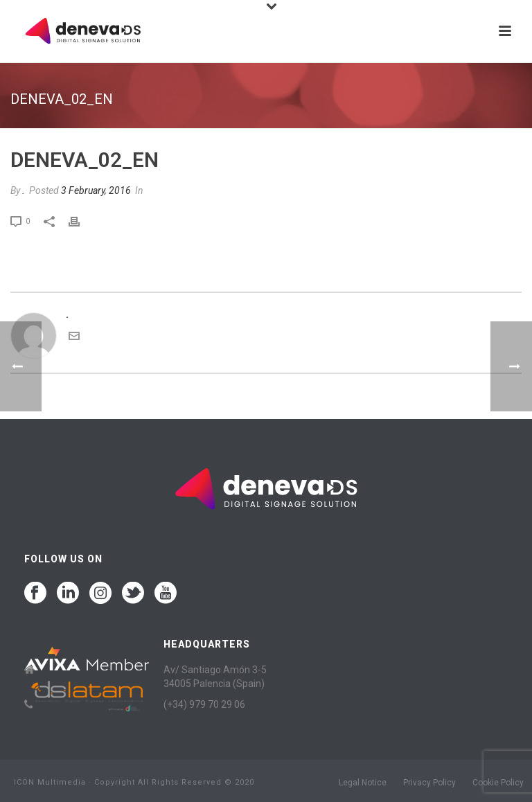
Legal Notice (363, 783)
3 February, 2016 (96, 190)
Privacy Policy (429, 783)
